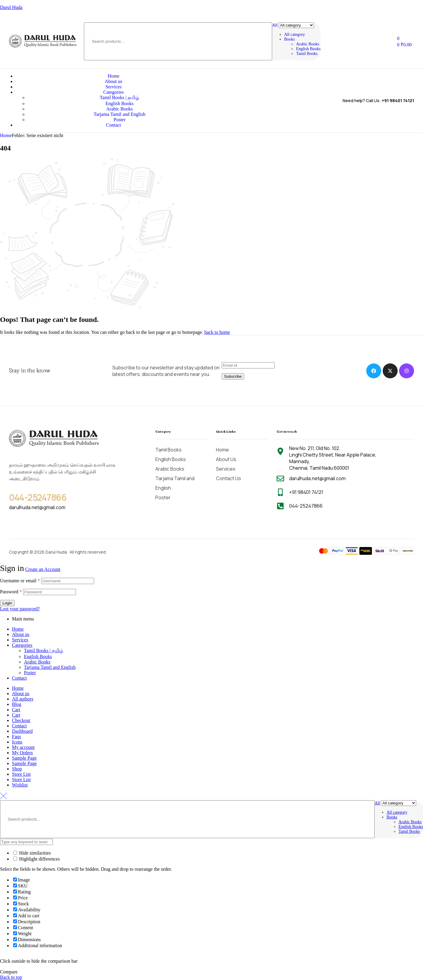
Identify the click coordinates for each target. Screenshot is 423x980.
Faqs (16, 736)
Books (289, 39)
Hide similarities (32, 853)
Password (11, 592)
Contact (19, 678)
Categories (22, 645)
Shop (17, 769)
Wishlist (20, 785)
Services (20, 640)
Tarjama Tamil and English (50, 667)
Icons (17, 742)
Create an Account (43, 569)
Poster (30, 673)
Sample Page (24, 758)
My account (23, 747)
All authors (23, 699)
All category (295, 34)
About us (21, 634)
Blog (17, 704)
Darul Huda (11, 7)
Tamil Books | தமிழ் (44, 650)
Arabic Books (37, 662)
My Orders (22, 753)
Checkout (21, 720)
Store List (21, 774)
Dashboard (22, 731)
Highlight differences (36, 859)
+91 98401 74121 (398, 100)
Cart (16, 710)
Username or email (20, 581)
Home (6, 135)
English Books (38, 656)
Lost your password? (20, 609)
